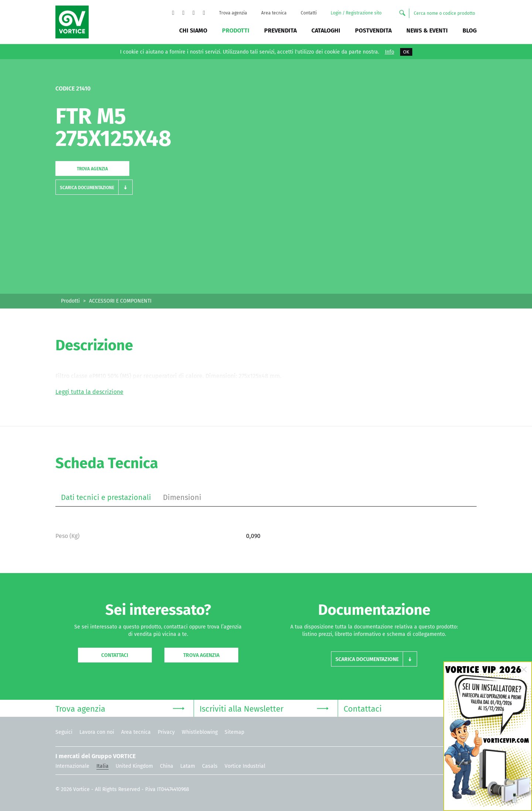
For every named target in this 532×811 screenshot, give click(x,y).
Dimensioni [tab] (182, 497)
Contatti (309, 13)
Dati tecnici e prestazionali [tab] (106, 497)
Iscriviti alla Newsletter (264, 708)
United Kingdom (134, 766)
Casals (210, 766)
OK (406, 52)
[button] (94, 187)
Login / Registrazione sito (356, 13)
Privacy (166, 732)
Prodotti (236, 30)
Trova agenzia (233, 13)
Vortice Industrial (245, 766)
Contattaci (115, 655)
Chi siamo (193, 30)
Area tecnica (274, 13)
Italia (103, 766)
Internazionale (72, 766)
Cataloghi (326, 30)
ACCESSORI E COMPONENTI (120, 301)
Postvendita (373, 30)
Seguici (64, 732)
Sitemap (234, 732)
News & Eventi (427, 30)
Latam (188, 766)
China (167, 766)
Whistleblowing (200, 732)
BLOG (470, 30)
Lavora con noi (97, 732)
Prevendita (280, 30)
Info (390, 52)
